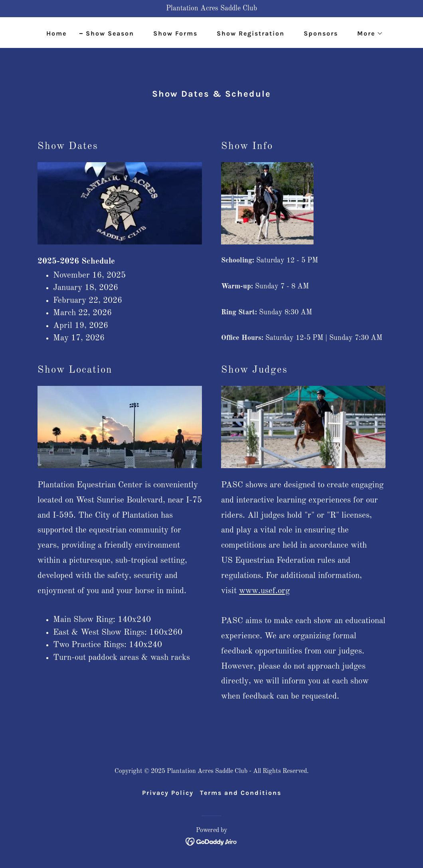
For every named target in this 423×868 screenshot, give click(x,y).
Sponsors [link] (321, 33)
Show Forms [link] (175, 33)
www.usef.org (264, 591)
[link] (212, 841)
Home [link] (56, 33)
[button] (367, 34)
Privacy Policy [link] (168, 793)
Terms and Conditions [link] (241, 793)
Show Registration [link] (251, 33)
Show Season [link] (110, 33)
